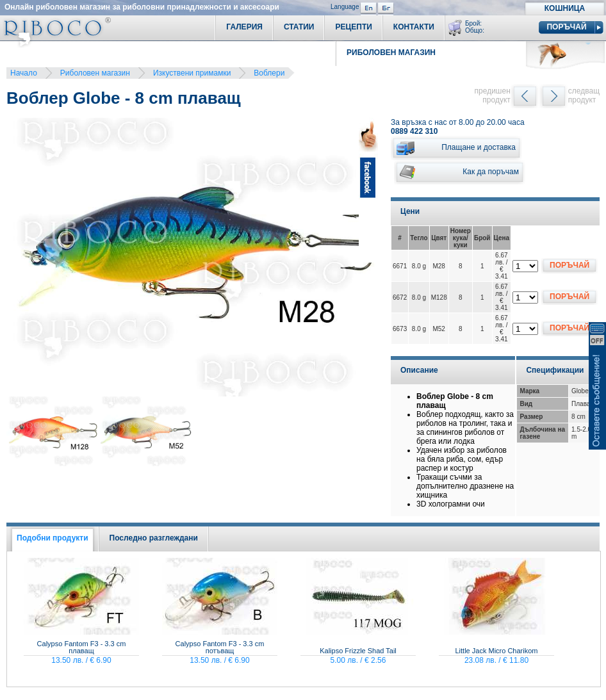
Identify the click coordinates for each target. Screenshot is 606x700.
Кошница (565, 8)
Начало (24, 73)
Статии (299, 27)
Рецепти (353, 27)
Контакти (414, 27)
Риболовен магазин (95, 73)
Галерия (244, 27)
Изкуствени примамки (192, 73)
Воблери (269, 73)
